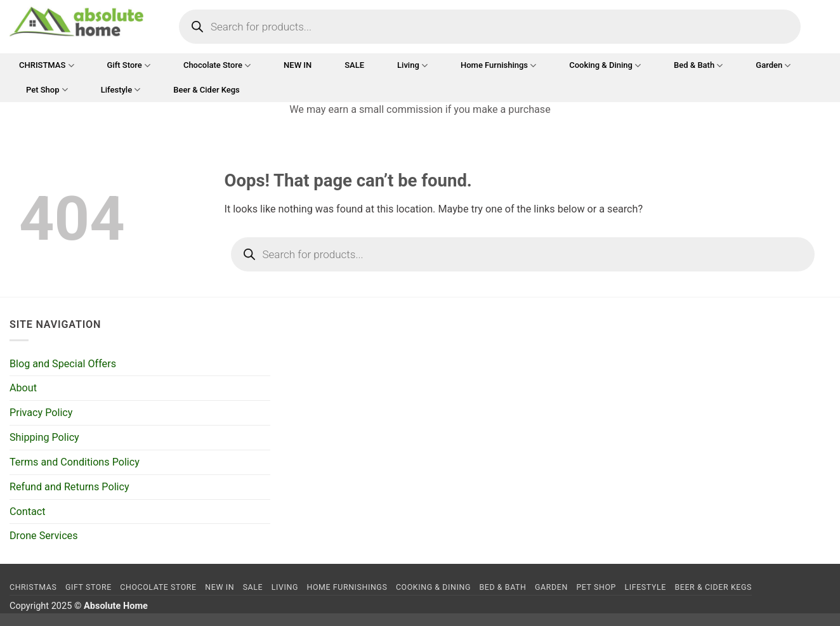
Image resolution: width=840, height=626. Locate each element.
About (23, 388)
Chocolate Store (217, 66)
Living (412, 66)
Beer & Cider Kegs (207, 90)
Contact (27, 512)
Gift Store (129, 66)
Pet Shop (47, 90)
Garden (773, 66)
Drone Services (44, 536)
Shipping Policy (44, 437)
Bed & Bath (698, 66)
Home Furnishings (498, 66)
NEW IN (298, 65)
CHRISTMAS (47, 66)
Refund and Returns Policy (69, 487)
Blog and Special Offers (63, 364)
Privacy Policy (41, 413)
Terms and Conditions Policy (75, 462)
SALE (354, 65)
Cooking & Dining (605, 66)
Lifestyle (121, 90)
